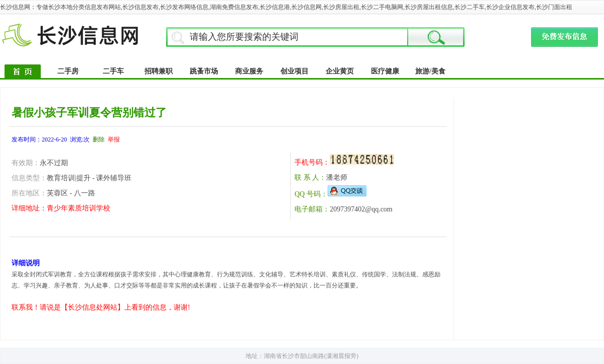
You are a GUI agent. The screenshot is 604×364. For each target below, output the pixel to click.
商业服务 (249, 71)
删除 (99, 139)
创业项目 (294, 71)
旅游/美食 (430, 71)
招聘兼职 (159, 71)
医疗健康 (385, 71)
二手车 (113, 71)
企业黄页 (340, 71)
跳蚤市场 (204, 71)
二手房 (68, 71)
